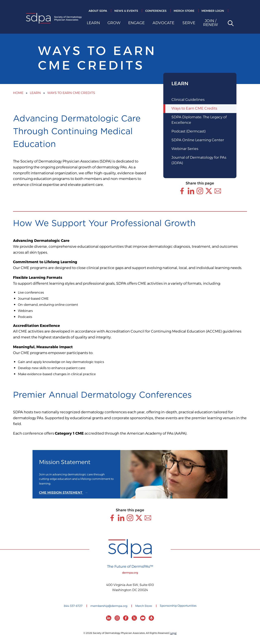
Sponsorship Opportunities (178, 606)
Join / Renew (211, 23)
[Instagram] (117, 618)
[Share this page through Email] (218, 191)
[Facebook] (126, 618)
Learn (93, 24)
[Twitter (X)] (134, 618)
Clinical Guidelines (188, 100)
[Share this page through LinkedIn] (191, 191)
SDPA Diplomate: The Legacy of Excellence (199, 120)
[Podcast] (151, 618)
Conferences (156, 11)
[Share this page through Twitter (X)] (209, 191)
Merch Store (184, 11)
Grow (114, 24)
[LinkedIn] (109, 618)
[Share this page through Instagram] (200, 191)
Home (18, 93)
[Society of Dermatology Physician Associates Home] (54, 19)
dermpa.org (130, 573)
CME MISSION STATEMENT (61, 493)
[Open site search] (229, 24)
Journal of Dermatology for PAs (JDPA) (199, 160)
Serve (189, 24)
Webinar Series (185, 149)
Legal (173, 633)
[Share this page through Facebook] (182, 191)
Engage (136, 24)
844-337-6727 (73, 606)
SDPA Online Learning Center (198, 140)
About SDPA (98, 11)
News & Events (126, 11)
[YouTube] (143, 618)
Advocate (163, 24)
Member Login (213, 11)
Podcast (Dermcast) (188, 131)
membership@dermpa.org (109, 606)
